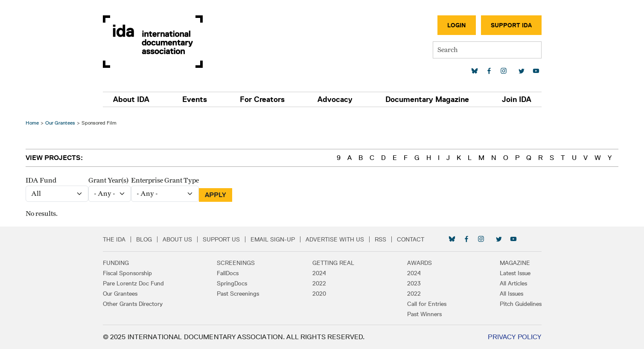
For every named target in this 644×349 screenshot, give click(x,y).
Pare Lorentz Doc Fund (133, 283)
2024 (319, 273)
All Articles (513, 283)
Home (32, 123)
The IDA (114, 239)
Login (457, 25)
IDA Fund (41, 180)
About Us (177, 239)
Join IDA (517, 99)
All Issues (511, 294)
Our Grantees (60, 123)
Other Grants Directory (133, 304)
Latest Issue (515, 273)
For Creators (262, 99)
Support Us (221, 239)
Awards (420, 263)
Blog (144, 239)
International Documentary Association (153, 42)
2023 (414, 283)
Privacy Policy (514, 337)
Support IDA (511, 25)
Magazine (515, 263)
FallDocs (228, 273)
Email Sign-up (273, 239)
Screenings (236, 263)
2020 (319, 294)
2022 (319, 283)
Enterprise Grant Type (165, 180)
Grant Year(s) (108, 180)
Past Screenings (238, 294)
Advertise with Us (335, 239)
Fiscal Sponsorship (127, 273)
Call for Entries (427, 304)
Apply (216, 195)
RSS (380, 239)
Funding (116, 263)
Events (195, 99)
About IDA (131, 99)
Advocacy (335, 99)
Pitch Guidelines (521, 304)
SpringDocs (232, 283)
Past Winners (424, 314)
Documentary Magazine (427, 99)
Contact (411, 239)
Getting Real (333, 263)
